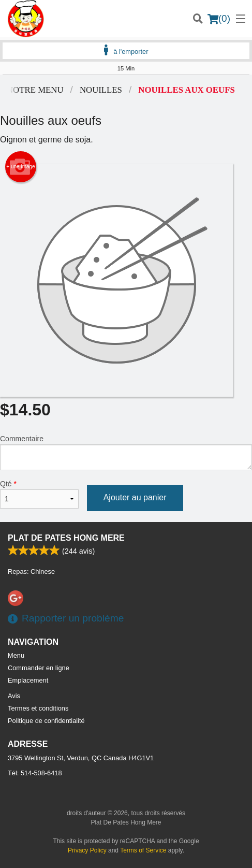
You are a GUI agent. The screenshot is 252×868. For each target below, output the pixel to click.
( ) (219, 19)
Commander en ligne (39, 668)
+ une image (20, 167)
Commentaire (126, 452)
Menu (16, 655)
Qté (39, 494)
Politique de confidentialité (46, 721)
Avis (14, 696)
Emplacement (28, 680)
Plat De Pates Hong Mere (66, 538)
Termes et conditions (38, 708)
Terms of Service (143, 850)
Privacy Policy (87, 850)
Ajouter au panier (135, 497)
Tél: (35, 773)
